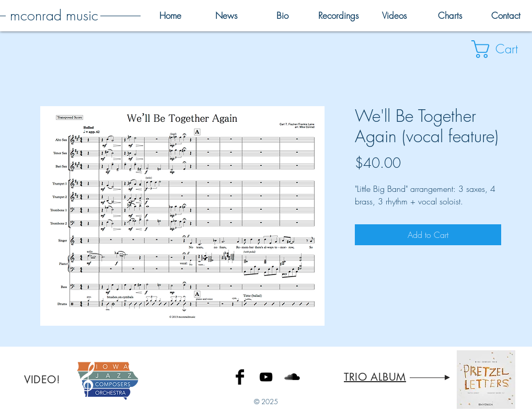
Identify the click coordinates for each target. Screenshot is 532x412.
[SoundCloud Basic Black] (292, 377)
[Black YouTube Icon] (266, 377)
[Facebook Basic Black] (240, 377)
